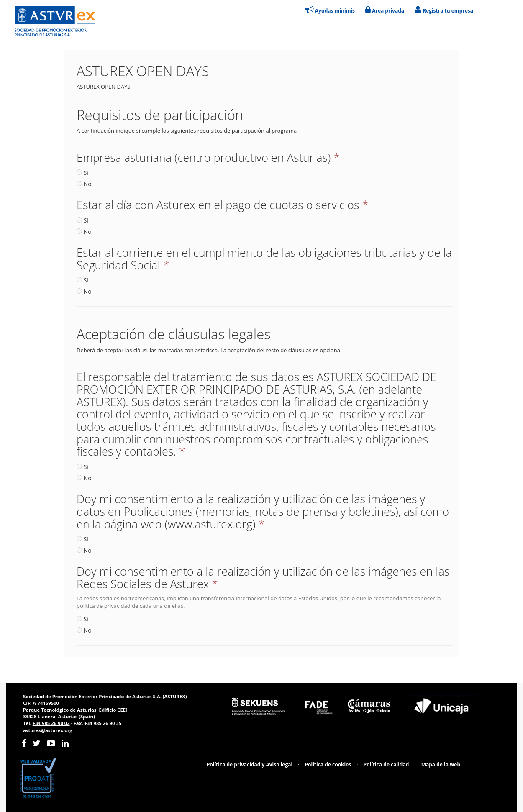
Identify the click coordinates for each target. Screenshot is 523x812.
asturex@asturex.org (48, 730)
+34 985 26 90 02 (51, 723)
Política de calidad (386, 765)
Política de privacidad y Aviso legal (250, 765)
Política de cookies (328, 765)
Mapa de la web (441, 765)
